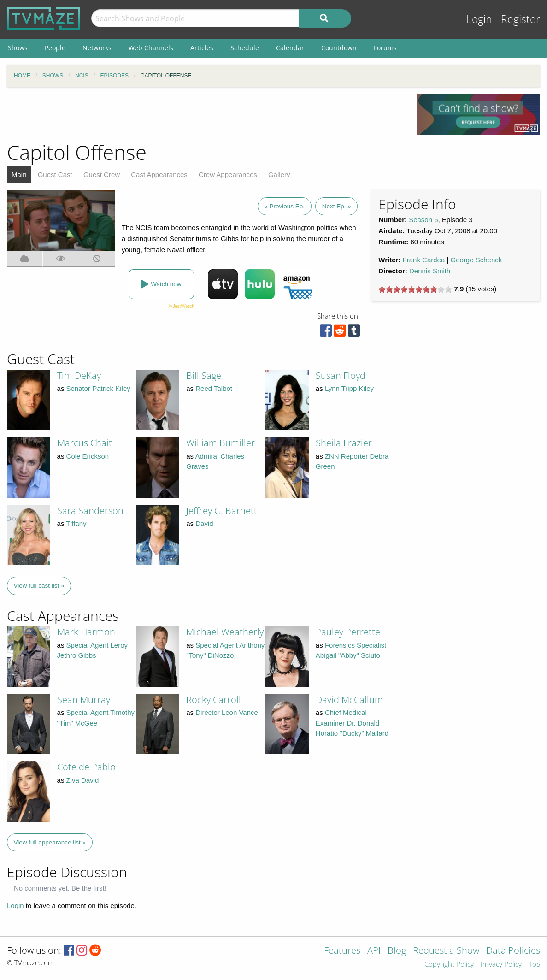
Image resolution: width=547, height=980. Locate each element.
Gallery (279, 174)
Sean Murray (84, 700)
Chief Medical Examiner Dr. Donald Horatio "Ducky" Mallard (352, 723)
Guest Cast (55, 174)
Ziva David (83, 780)
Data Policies (513, 951)
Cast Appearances (159, 174)
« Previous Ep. (284, 206)
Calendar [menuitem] (290, 48)
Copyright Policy (449, 965)
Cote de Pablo (86, 767)
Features (342, 951)
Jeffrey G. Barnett (222, 511)
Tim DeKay (79, 375)
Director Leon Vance (227, 712)
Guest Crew (102, 174)
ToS (534, 965)
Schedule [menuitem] (245, 48)
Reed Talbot (214, 388)
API (374, 951)
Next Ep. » (337, 206)
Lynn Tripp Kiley (349, 388)
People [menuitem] (55, 48)
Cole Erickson (88, 456)
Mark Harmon (86, 632)
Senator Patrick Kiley (98, 388)
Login (479, 19)
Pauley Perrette (348, 632)
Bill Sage (204, 375)
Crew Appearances (228, 174)
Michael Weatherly (225, 632)
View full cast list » (39, 586)
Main (19, 174)
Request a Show (446, 951)
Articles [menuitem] (202, 48)
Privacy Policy (501, 965)
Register (521, 19)
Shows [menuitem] (18, 48)
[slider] (415, 289)
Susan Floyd (341, 375)
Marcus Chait (85, 443)
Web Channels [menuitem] (151, 48)
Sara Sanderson (90, 511)
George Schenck (476, 260)
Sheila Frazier (344, 443)
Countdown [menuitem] (339, 48)
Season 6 (423, 220)
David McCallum (349, 700)
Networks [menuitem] (97, 48)
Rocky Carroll (214, 700)
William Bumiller (221, 443)
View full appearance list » (50, 842)
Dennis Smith (430, 271)
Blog (397, 951)
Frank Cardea (424, 260)
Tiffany (76, 523)
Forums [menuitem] (385, 48)
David (204, 523)
